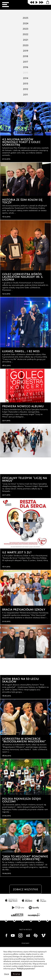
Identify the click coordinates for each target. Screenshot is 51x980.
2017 (25, 61)
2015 (25, 72)
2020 (25, 45)
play (37, 2)
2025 (25, 17)
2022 (25, 34)
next (41, 2)
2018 (25, 56)
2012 (25, 89)
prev (32, 2)
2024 (25, 23)
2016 (25, 67)
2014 (25, 78)
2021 (25, 39)
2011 (25, 94)
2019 (25, 50)
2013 (25, 83)
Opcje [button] (7, 974)
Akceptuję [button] (17, 974)
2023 (25, 28)
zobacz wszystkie (25, 894)
